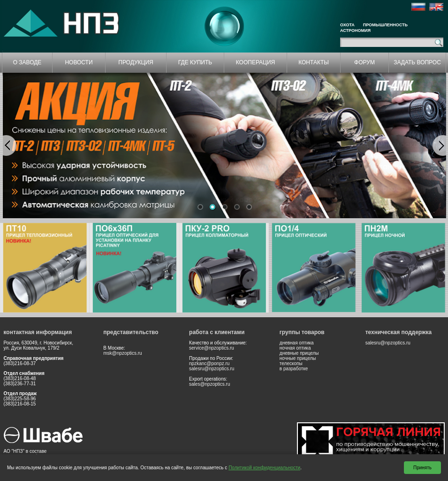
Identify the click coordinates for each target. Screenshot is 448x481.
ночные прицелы (298, 358)
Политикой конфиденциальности (264, 468)
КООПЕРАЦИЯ (256, 62)
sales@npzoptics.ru (209, 384)
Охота (347, 25)
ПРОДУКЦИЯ (136, 62)
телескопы (291, 363)
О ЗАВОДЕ (27, 62)
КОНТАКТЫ (314, 62)
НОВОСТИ (79, 62)
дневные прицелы (299, 353)
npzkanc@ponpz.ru (209, 363)
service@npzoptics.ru (212, 348)
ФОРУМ (364, 62)
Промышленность (385, 25)
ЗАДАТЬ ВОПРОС (417, 62)
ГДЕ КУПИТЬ (195, 62)
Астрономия (355, 31)
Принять (422, 468)
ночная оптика (295, 348)
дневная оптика (297, 343)
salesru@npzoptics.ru (212, 369)
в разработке (294, 369)
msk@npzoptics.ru (122, 353)
